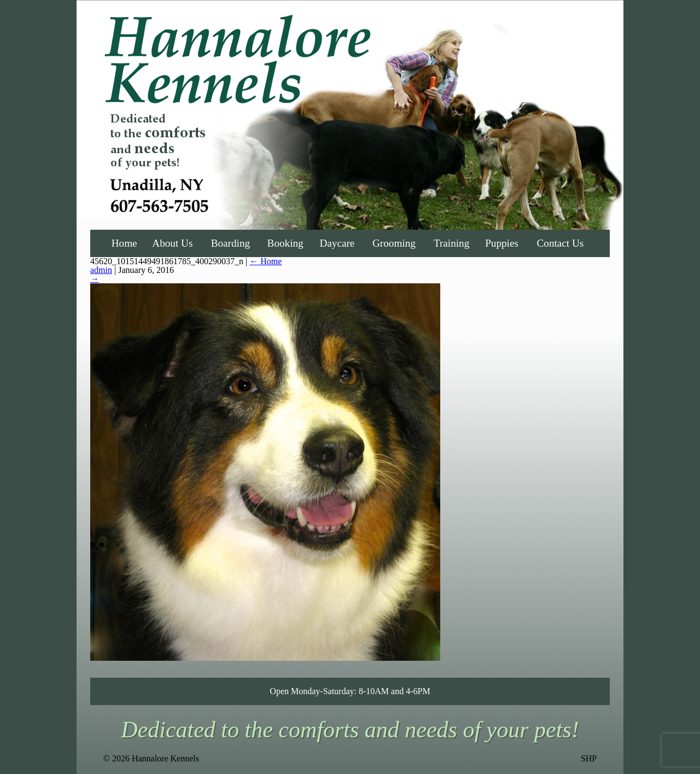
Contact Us (561, 243)
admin (101, 270)
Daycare (337, 243)
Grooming (394, 243)
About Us (172, 243)
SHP (589, 759)
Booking (285, 243)
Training (451, 243)
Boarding (231, 243)
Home (124, 243)
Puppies (502, 243)
